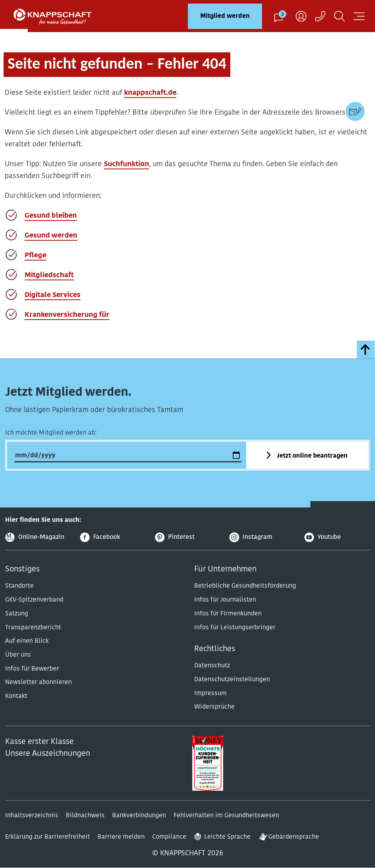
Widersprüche (214, 707)
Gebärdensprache (294, 837)
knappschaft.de (150, 93)
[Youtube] (337, 537)
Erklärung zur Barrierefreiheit (48, 837)
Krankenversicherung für (67, 315)
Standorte (19, 586)
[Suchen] (340, 16)
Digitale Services (53, 295)
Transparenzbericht (33, 628)
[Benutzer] (301, 16)
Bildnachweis (85, 816)
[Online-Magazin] (38, 537)
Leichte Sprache (227, 837)
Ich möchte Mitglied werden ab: (51, 433)
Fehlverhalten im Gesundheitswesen (226, 816)
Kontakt (16, 696)
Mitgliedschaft (49, 275)
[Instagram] (262, 537)
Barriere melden (121, 837)
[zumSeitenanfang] (366, 350)
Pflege (35, 256)
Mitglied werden (225, 16)
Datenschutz (212, 666)
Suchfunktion (126, 164)
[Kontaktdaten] (355, 111)
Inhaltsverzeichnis (32, 816)
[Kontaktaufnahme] (320, 16)
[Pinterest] (188, 537)
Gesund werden (51, 236)
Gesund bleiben (51, 216)
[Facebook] (113, 537)
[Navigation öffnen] (359, 16)
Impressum (210, 694)
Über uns (18, 655)
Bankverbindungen (139, 816)
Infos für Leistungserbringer (235, 628)
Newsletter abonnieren (38, 682)
